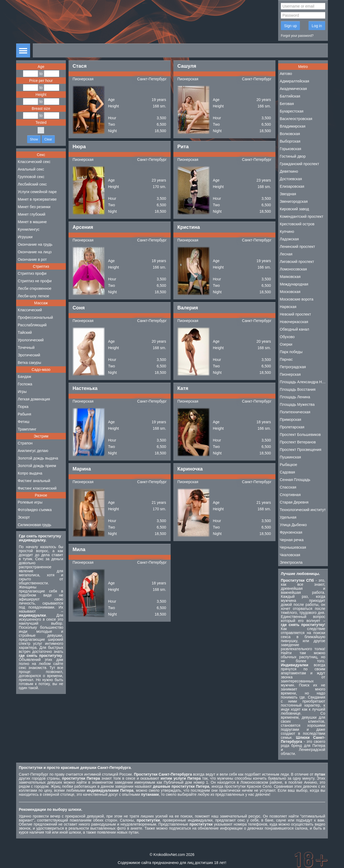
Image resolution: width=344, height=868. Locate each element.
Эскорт (24, 517)
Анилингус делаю (33, 451)
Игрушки (25, 237)
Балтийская (290, 96)
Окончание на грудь (35, 244)
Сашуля (187, 66)
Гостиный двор (293, 156)
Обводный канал (294, 329)
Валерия (188, 308)
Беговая (287, 104)
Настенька (85, 388)
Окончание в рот (32, 259)
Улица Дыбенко (293, 525)
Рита (183, 147)
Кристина (189, 227)
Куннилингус (29, 229)
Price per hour (41, 81)
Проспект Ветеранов (298, 442)
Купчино (287, 232)
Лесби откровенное (35, 288)
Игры (22, 392)
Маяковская (290, 277)
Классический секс (34, 162)
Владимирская (293, 126)
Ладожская (289, 239)
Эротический (29, 355)
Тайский (25, 332)
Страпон (25, 443)
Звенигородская (294, 201)
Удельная (288, 517)
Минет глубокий (32, 214)
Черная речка (292, 540)
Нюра (79, 147)
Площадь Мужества (297, 404)
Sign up (290, 26)
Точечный (26, 348)
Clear (48, 139)
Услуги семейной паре (37, 192)
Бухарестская (292, 111)
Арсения (83, 227)
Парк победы (291, 352)
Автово (286, 74)
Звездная (288, 194)
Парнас (286, 359)
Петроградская (293, 367)
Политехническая (295, 412)
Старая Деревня (294, 502)
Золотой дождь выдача (38, 458)
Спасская (288, 487)
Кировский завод (294, 209)
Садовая (287, 472)
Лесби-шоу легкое (33, 296)
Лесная (286, 254)
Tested (41, 122)
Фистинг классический (37, 488)
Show (34, 139)
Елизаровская (292, 186)
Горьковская (291, 149)
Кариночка (190, 469)
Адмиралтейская (294, 81)
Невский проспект (295, 314)
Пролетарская (292, 427)
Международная (294, 284)
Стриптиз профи (32, 273)
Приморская (291, 419)
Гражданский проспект (299, 164)
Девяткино (289, 171)
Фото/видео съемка (35, 510)
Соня (79, 308)
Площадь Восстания (298, 389)
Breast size (41, 108)
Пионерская (83, 79)
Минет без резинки (34, 207)
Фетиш (24, 422)
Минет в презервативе (37, 199)
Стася (80, 66)
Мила (79, 549)
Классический (30, 310)
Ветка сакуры (29, 363)
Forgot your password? (297, 36)
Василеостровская (296, 119)
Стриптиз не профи (35, 281)
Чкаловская (290, 555)
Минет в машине (32, 222)
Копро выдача (30, 473)
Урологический (31, 340)
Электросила (291, 562)
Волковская (290, 134)
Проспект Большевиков (300, 435)
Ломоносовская (293, 269)
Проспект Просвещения (301, 450)
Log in (317, 26)
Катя (183, 388)
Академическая (293, 89)
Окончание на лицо (35, 252)
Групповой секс (31, 177)
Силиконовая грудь (35, 525)
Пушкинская (290, 457)
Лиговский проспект (297, 262)
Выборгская (290, 141)
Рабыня (24, 414)
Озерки (286, 344)
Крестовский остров (297, 224)
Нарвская (288, 307)
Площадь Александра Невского (304, 382)
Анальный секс (31, 169)
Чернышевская (293, 547)
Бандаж (24, 377)
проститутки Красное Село (248, 786)
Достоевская (291, 179)
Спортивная (290, 495)
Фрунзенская (291, 532)
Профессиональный (35, 317)
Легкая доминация (34, 399)
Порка (23, 407)
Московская (290, 292)
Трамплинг (27, 429)
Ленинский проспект (297, 247)
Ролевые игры (30, 502)
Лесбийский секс (32, 184)
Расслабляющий (32, 325)
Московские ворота (297, 299)
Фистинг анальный (34, 481)
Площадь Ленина (295, 397)
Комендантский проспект (302, 216)
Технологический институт (303, 510)
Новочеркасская (294, 322)
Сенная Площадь (295, 480)
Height (41, 95)
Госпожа (25, 384)
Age (41, 67)
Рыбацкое (289, 465)
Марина (82, 469)
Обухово (287, 337)
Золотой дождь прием (37, 466)
